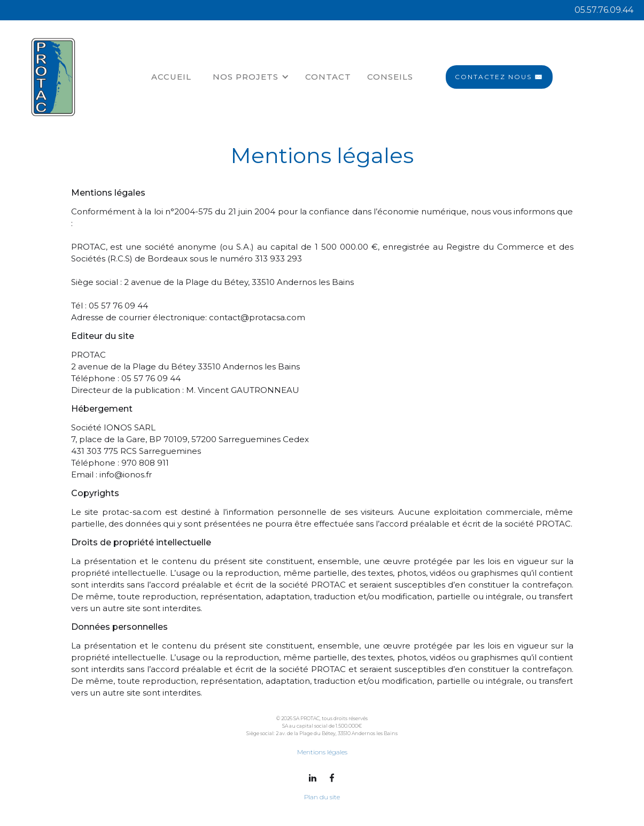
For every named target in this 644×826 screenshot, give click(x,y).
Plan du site (322, 797)
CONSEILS (390, 77)
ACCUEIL (171, 77)
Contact (328, 77)
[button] (251, 77)
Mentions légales (322, 752)
